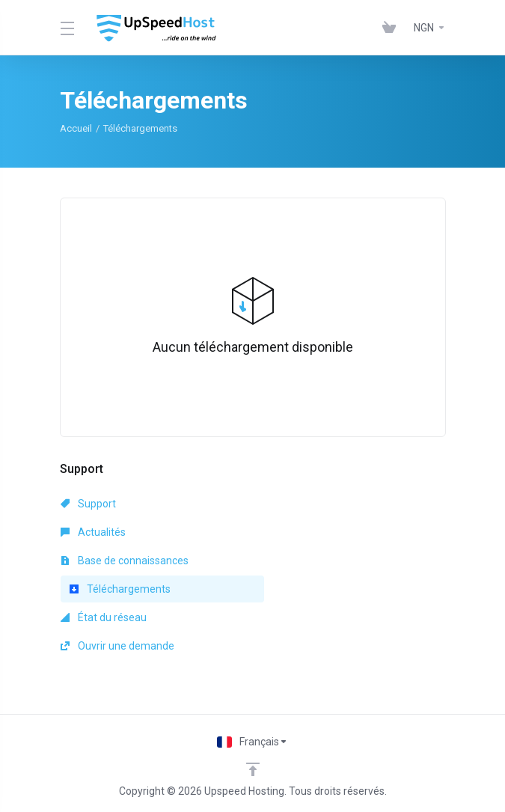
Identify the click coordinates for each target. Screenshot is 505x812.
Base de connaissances (125, 561)
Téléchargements (120, 589)
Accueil (76, 128)
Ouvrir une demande (117, 646)
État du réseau (104, 617)
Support (88, 504)
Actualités (93, 532)
